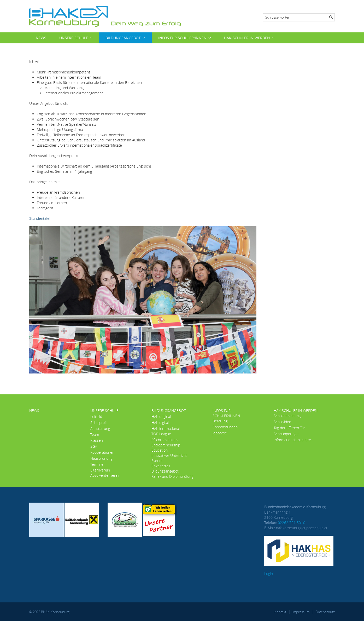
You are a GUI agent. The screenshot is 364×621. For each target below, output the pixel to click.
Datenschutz (325, 612)
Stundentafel (40, 218)
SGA (94, 446)
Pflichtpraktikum (165, 440)
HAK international (166, 429)
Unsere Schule (74, 38)
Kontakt (280, 612)
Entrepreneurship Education (166, 448)
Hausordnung (101, 458)
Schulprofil (99, 422)
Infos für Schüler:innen (182, 38)
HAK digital (160, 422)
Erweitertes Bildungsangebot (165, 468)
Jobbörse (220, 433)
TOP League (161, 434)
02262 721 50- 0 (292, 523)
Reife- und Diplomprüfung (172, 476)
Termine (97, 464)
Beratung (220, 421)
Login (269, 574)
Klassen (97, 440)
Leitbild (96, 416)
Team (95, 435)
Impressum (301, 612)
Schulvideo (282, 422)
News (41, 38)
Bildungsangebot (123, 38)
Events (157, 461)
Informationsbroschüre (292, 440)
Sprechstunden (225, 427)
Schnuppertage (286, 434)
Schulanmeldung (287, 416)
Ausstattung (100, 429)
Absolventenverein (105, 475)
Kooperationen (102, 452)
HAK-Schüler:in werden (247, 38)
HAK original (161, 416)
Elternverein (100, 470)
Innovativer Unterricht (169, 455)
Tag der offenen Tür (289, 428)
